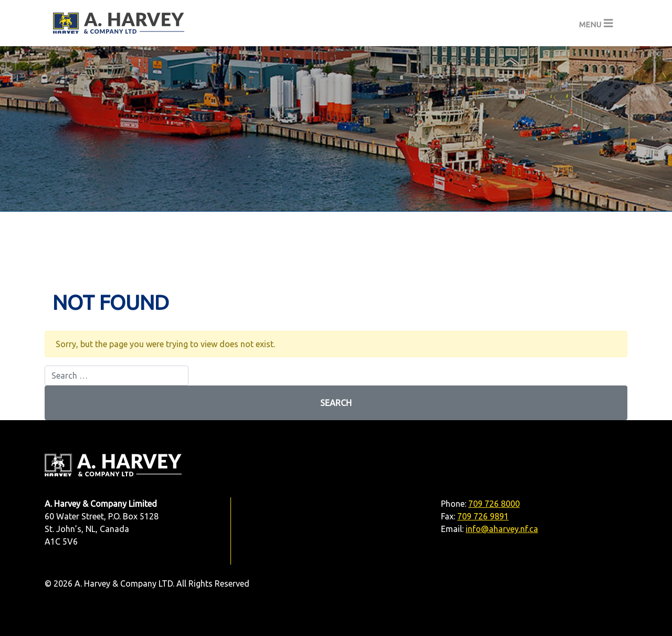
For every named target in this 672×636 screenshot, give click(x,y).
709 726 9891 (483, 516)
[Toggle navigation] (596, 23)
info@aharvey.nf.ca (502, 529)
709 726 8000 (494, 504)
